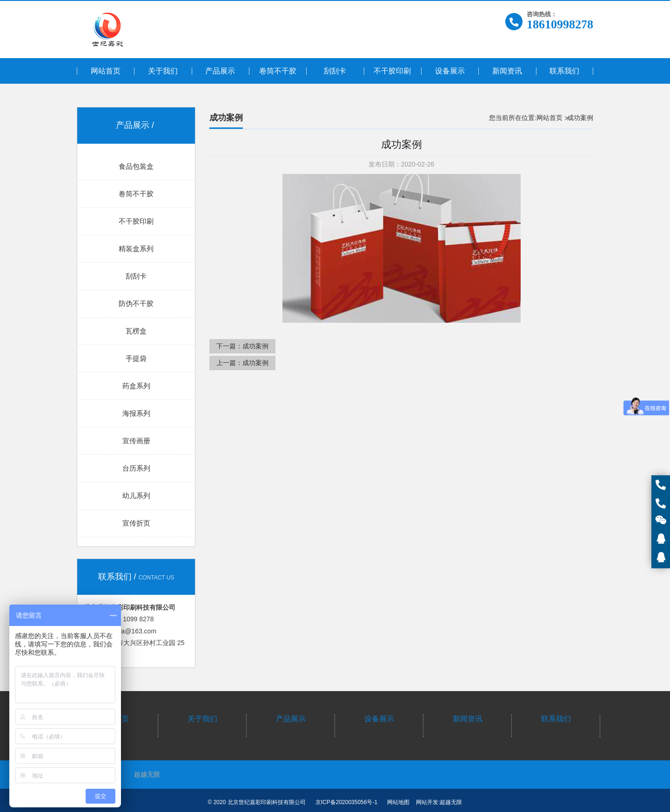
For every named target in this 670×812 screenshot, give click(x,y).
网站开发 (427, 802)
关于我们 (202, 719)
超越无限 (147, 774)
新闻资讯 (468, 719)
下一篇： (242, 346)
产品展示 (291, 719)
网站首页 (549, 118)
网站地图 (398, 802)
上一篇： (242, 363)
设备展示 (379, 719)
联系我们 (556, 719)
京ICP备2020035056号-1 (346, 802)
